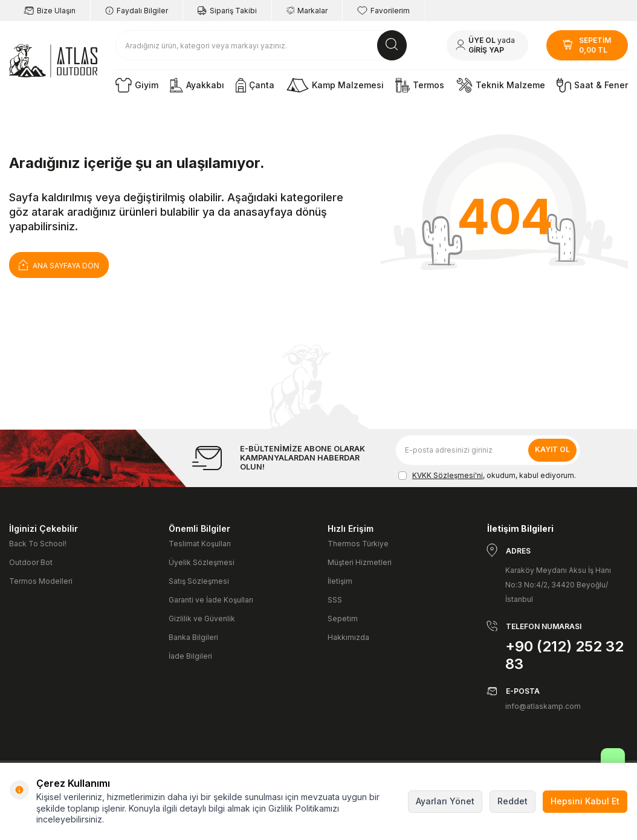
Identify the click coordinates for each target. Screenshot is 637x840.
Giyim (137, 85)
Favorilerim (383, 11)
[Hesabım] (487, 45)
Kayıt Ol (552, 449)
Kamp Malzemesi (335, 85)
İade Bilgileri (190, 656)
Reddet (513, 801)
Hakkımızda (348, 637)
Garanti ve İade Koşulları (211, 600)
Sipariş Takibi (227, 11)
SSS (335, 600)
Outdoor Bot (31, 562)
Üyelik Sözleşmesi (202, 562)
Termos (420, 85)
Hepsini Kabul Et (585, 801)
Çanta (255, 85)
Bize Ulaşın (50, 11)
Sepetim (343, 619)
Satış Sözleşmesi (199, 581)
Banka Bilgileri (193, 637)
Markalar (307, 11)
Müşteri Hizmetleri (360, 562)
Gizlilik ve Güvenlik (202, 619)
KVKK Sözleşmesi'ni (448, 475)
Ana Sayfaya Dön (59, 264)
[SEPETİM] (587, 45)
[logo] (53, 61)
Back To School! (38, 544)
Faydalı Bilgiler (137, 11)
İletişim (340, 581)
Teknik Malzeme (501, 85)
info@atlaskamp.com (543, 706)
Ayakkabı (197, 85)
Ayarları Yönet (445, 801)
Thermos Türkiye (358, 544)
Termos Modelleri (41, 581)
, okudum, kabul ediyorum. (487, 476)
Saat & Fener (592, 85)
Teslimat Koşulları (200, 544)
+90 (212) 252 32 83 (564, 655)
